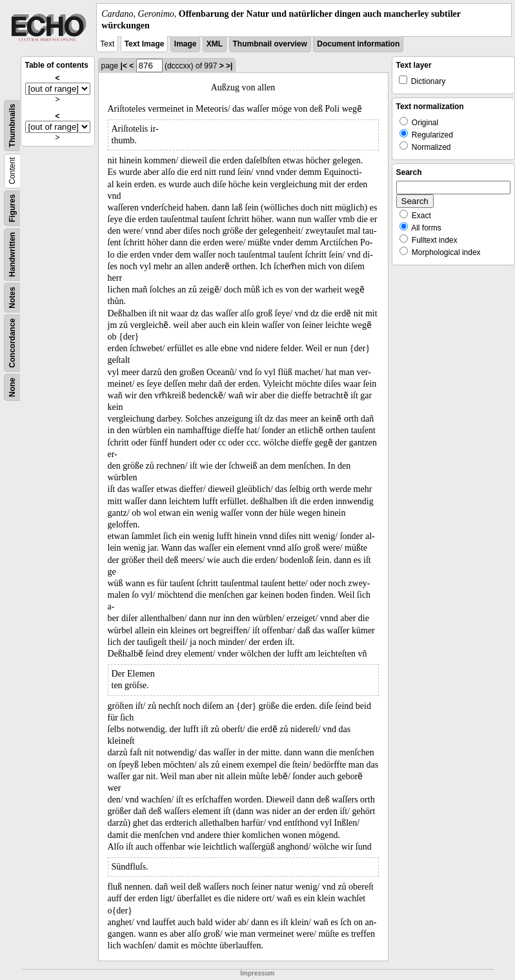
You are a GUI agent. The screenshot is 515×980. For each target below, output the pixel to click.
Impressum (257, 973)
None (12, 387)
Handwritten (12, 255)
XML (215, 44)
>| (229, 66)
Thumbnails (12, 126)
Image (186, 44)
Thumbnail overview (270, 44)
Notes (12, 298)
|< (124, 66)
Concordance (12, 343)
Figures (12, 208)
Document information (358, 44)
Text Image (145, 44)
